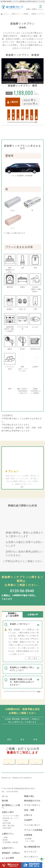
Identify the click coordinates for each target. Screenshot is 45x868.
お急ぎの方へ (8, 840)
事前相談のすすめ (32, 792)
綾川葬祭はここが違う (11, 798)
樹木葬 (5, 792)
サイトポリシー (31, 848)
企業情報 (28, 826)
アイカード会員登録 (33, 821)
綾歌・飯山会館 (8, 817)
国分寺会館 (7, 815)
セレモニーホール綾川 (11, 807)
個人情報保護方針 (32, 838)
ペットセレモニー (32, 817)
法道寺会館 (7, 820)
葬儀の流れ (29, 788)
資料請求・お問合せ (11, 845)
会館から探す (8, 804)
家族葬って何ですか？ (20, 607)
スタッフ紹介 (30, 833)
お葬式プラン (16, 14)
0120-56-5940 (12, 783)
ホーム (6, 14)
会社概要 (28, 830)
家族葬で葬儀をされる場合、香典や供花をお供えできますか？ (22, 665)
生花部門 (28, 812)
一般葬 (5, 829)
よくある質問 (8, 850)
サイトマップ (30, 843)
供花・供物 (29, 802)
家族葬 (26, 14)
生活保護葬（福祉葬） (11, 834)
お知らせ (28, 807)
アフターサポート (32, 797)
